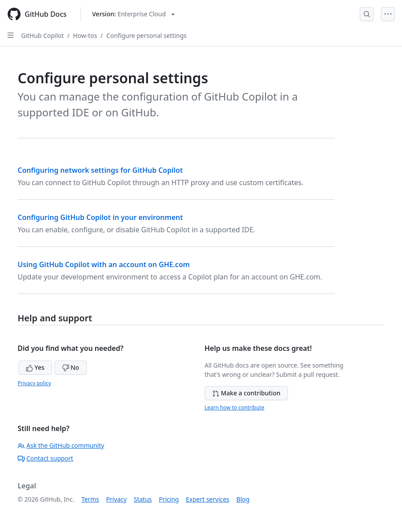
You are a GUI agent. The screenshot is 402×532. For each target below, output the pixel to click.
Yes (35, 367)
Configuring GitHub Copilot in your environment (100, 217)
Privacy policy (34, 383)
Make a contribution (246, 393)
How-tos (85, 35)
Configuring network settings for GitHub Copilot (100, 170)
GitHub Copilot (42, 35)
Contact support (45, 458)
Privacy (116, 499)
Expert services (208, 499)
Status (143, 499)
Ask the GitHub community (61, 445)
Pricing (169, 499)
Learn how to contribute (235, 407)
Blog (243, 499)
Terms (90, 499)
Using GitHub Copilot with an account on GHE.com (104, 264)
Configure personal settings (147, 35)
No (71, 367)
